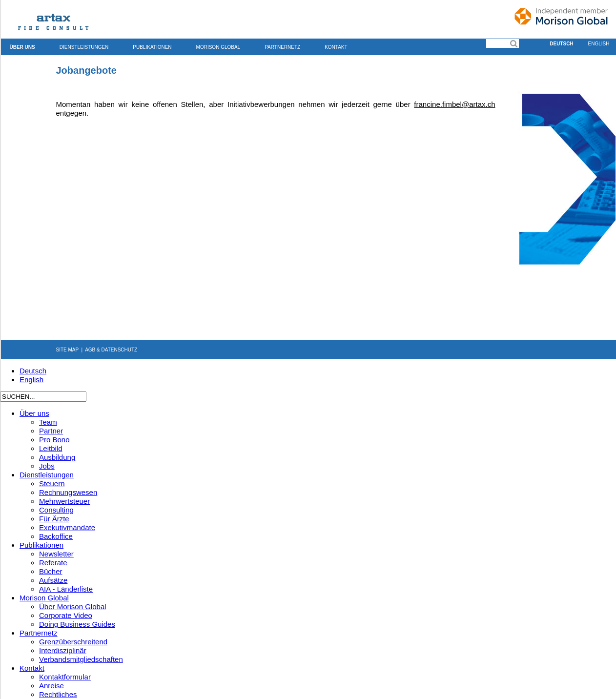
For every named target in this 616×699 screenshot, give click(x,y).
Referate (53, 563)
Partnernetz (282, 47)
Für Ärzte (54, 519)
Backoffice (56, 536)
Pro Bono (54, 440)
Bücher (51, 571)
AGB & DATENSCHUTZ (111, 350)
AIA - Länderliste (66, 589)
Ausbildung (57, 457)
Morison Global (218, 47)
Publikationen (152, 47)
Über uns (22, 47)
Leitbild (51, 448)
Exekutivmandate (67, 527)
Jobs (47, 466)
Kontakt (336, 47)
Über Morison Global (73, 606)
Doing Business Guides (77, 624)
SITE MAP (68, 350)
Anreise (51, 686)
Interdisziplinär (63, 650)
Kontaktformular (65, 677)
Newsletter (56, 554)
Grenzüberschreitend (73, 642)
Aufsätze (53, 580)
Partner (51, 431)
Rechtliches (58, 694)
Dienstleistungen (84, 47)
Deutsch (561, 44)
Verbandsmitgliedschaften (81, 659)
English (31, 380)
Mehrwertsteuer (64, 501)
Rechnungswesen (68, 492)
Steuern (52, 483)
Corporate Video (66, 615)
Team (48, 422)
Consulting (56, 510)
